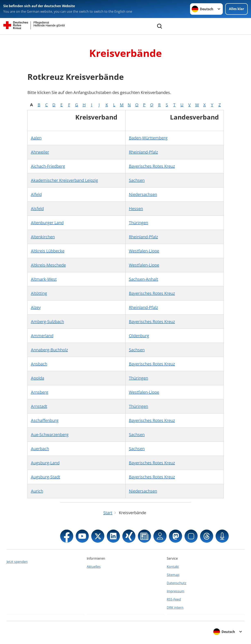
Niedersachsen (143, 194)
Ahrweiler (40, 152)
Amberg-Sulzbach (47, 321)
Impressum (176, 591)
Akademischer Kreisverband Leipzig (64, 180)
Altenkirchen (43, 237)
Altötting (39, 293)
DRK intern (175, 608)
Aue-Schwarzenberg (50, 434)
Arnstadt (39, 406)
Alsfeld (37, 208)
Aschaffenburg (45, 420)
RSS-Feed (174, 599)
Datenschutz (177, 583)
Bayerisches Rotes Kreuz (152, 166)
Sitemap (173, 575)
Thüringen (138, 223)
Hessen (136, 208)
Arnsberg (40, 392)
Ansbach (39, 364)
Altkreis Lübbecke (48, 251)
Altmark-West (44, 279)
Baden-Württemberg (148, 138)
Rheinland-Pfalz (143, 152)
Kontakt (173, 567)
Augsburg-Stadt (46, 477)
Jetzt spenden (17, 562)
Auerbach (40, 449)
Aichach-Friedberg (48, 166)
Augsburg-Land (45, 463)
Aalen (36, 138)
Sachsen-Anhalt (144, 279)
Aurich (37, 491)
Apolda (38, 378)
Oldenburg (139, 336)
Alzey (36, 307)
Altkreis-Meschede (48, 265)
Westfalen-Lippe (144, 251)
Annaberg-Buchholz (49, 350)
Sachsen (137, 180)
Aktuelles (94, 567)
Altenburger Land (47, 223)
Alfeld (36, 194)
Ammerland (42, 336)
